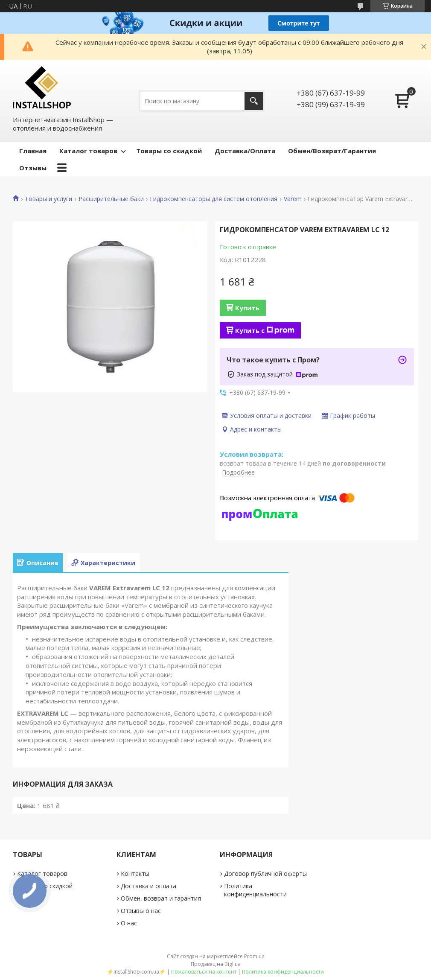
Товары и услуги (48, 199)
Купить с (265, 330)
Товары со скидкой (169, 151)
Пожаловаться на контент (204, 972)
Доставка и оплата (149, 886)
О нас (129, 923)
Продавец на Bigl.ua (216, 964)
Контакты (135, 874)
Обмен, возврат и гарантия (161, 898)
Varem (293, 199)
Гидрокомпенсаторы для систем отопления (214, 199)
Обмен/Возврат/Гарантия (332, 151)
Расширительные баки (111, 199)
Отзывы (33, 168)
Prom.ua (254, 956)
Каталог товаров (88, 151)
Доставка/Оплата (245, 151)
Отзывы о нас (141, 911)
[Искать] (254, 101)
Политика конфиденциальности (255, 890)
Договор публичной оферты (265, 874)
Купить (247, 308)
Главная (33, 151)
